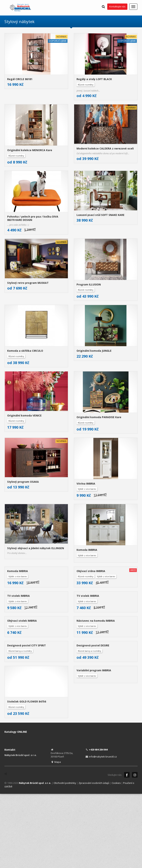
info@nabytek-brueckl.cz (103, 830)
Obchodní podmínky (65, 856)
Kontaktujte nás (117, 7)
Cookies (116, 856)
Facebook (127, 848)
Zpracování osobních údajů (94, 856)
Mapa (56, 835)
